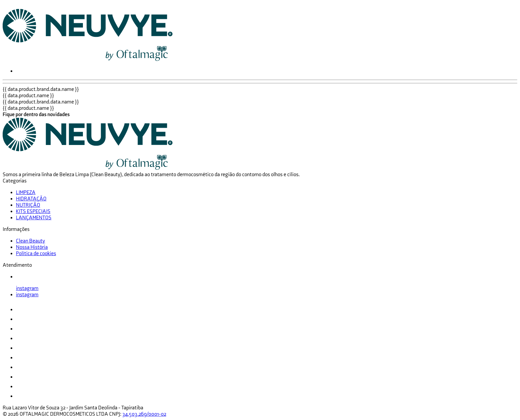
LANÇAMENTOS (34, 218)
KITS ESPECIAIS (33, 211)
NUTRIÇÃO (28, 205)
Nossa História (32, 247)
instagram (27, 288)
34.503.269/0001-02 (144, 414)
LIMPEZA (26, 193)
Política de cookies (36, 254)
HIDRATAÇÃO (31, 199)
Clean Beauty (31, 241)
